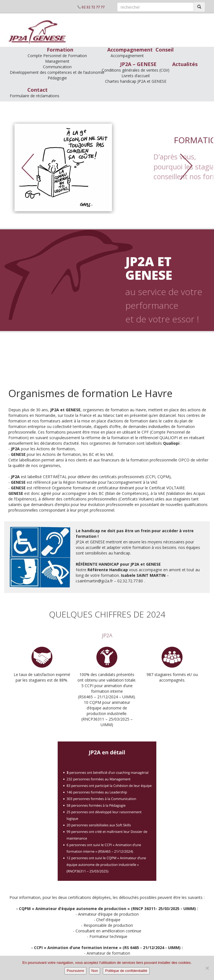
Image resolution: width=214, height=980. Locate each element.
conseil (109, 366)
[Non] (207, 968)
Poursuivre (75, 971)
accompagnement (109, 348)
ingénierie (109, 379)
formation (109, 335)
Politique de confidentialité (126, 971)
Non (95, 971)
